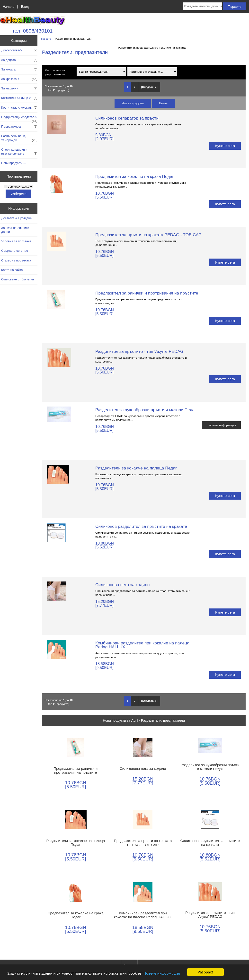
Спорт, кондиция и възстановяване (19, 152)
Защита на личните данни (15, 230)
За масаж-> (19, 88)
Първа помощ (19, 127)
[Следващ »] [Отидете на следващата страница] (149, 87)
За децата (19, 60)
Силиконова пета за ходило (122, 585)
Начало (9, 7)
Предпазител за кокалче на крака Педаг (134, 176)
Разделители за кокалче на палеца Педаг (136, 468)
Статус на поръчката (16, 260)
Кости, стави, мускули (19, 108)
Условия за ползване (16, 241)
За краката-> (19, 79)
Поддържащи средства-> (19, 118)
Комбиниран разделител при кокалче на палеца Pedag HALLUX (142, 645)
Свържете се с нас (15, 251)
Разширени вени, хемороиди (19, 138)
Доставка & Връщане (17, 218)
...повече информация (221, 425)
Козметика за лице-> (19, 98)
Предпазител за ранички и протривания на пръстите (147, 293)
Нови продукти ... (13, 163)
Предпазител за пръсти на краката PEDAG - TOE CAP (148, 235)
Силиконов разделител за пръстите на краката (141, 526)
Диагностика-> (19, 50)
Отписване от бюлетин (18, 279)
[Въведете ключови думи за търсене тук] (202, 6)
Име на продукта (133, 103)
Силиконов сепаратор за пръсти (127, 118)
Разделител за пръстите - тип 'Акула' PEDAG (139, 351)
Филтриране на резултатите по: (55, 72)
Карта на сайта (12, 270)
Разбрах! (205, 972)
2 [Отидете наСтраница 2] (135, 87)
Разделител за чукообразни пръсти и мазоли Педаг (146, 410)
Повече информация (162, 973)
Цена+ (163, 103)
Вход (25, 7)
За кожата (19, 69)
